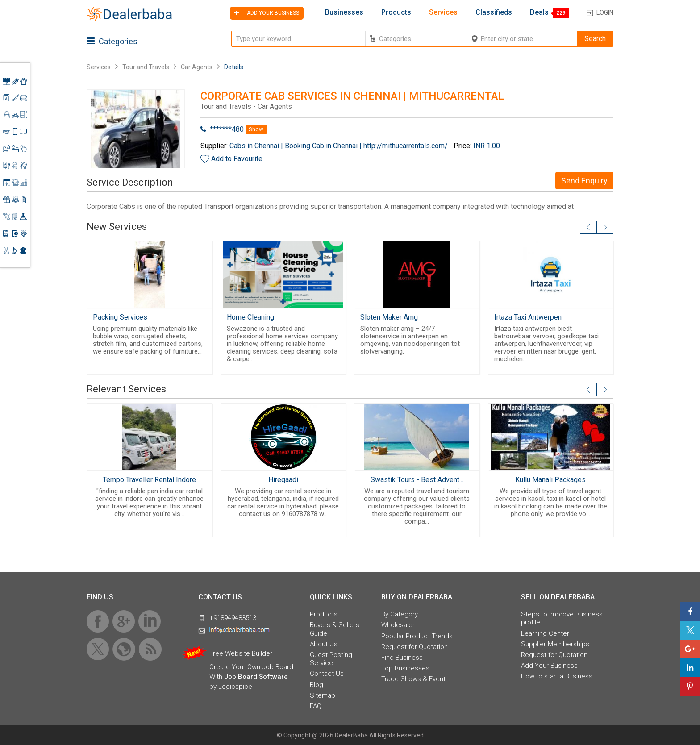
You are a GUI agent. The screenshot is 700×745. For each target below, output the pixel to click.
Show (256, 129)
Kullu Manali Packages (550, 480)
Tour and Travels (146, 67)
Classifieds (494, 12)
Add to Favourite (237, 159)
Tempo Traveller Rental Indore (149, 480)
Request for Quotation (415, 647)
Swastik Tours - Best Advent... (417, 480)
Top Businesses (405, 668)
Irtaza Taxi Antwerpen (528, 317)
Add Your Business (549, 666)
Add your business (265, 13)
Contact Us (327, 674)
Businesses (344, 12)
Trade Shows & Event (413, 679)
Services (443, 12)
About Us (324, 644)
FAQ (316, 706)
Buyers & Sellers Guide (335, 629)
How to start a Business (557, 676)
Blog (317, 685)
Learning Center (545, 633)
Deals (539, 12)
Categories (112, 41)
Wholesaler (398, 625)
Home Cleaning (250, 317)
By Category (400, 614)
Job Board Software (256, 677)
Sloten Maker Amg (389, 317)
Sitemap (323, 695)
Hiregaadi (283, 480)
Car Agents (197, 67)
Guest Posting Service (331, 659)
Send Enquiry (584, 181)
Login (605, 12)
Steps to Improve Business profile (562, 618)
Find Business (402, 658)
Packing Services (120, 317)
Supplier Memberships (555, 644)
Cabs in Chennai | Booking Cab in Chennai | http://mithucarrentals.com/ (339, 146)
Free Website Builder (241, 653)
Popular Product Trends (417, 636)
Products (396, 12)
